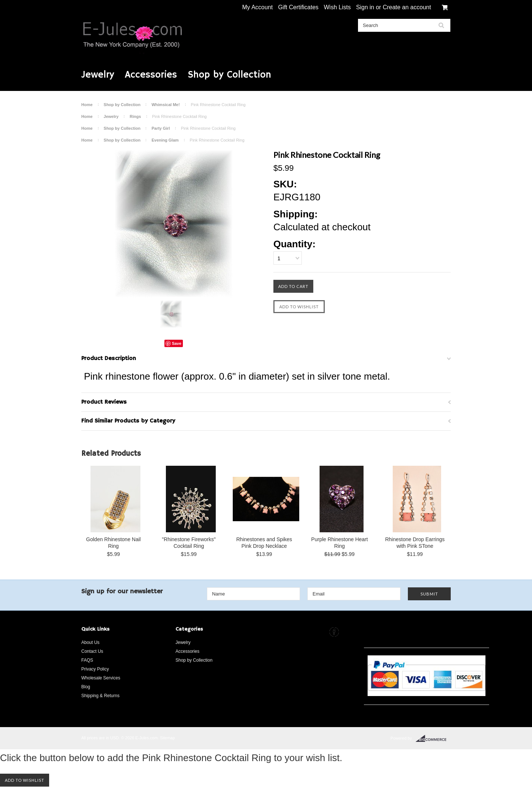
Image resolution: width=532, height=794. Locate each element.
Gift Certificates (298, 7)
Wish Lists (337, 7)
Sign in (365, 7)
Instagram (348, 632)
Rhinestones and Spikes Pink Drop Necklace (264, 543)
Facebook (334, 632)
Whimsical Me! (166, 105)
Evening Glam (165, 140)
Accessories (151, 75)
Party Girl (161, 128)
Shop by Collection (229, 75)
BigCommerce (433, 739)
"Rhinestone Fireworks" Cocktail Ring (189, 543)
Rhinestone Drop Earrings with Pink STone (415, 543)
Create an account (407, 7)
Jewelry (98, 75)
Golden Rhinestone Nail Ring (113, 543)
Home (87, 105)
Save (177, 343)
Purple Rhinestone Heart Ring (339, 543)
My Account (258, 7)
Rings (135, 116)
